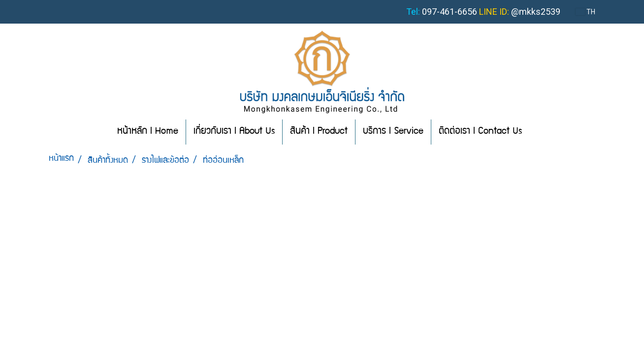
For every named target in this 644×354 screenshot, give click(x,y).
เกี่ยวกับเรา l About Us (234, 132)
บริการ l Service (393, 132)
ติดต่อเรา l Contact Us (480, 132)
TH (585, 12)
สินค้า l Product (319, 132)
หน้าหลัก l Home (148, 132)
